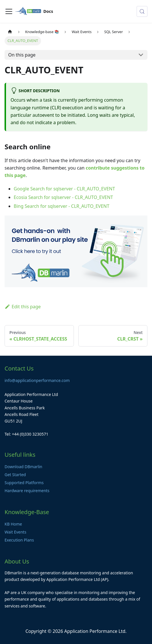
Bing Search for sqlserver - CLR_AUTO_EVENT (61, 206)
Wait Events (15, 532)
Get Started (15, 475)
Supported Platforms (24, 483)
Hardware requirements (27, 491)
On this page (22, 55)
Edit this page (23, 307)
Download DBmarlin (23, 467)
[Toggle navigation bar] (9, 11)
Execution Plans (19, 540)
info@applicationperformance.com (37, 380)
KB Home (13, 524)
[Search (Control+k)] (142, 11)
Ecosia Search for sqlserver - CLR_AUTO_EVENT (63, 197)
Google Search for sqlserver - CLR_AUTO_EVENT (64, 189)
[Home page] (10, 32)
